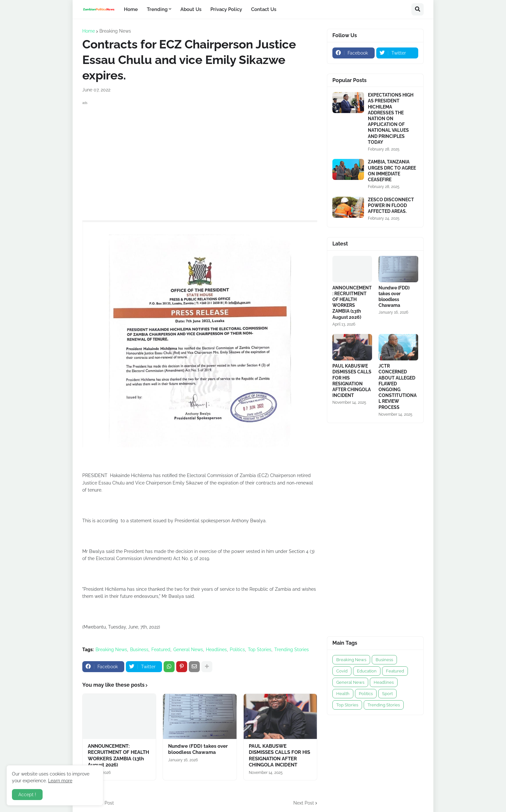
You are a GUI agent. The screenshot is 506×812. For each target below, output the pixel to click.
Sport (387, 694)
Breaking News (115, 31)
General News (188, 650)
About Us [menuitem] (191, 9)
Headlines (216, 650)
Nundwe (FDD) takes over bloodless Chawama (198, 749)
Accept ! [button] (27, 795)
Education (367, 671)
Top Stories (260, 650)
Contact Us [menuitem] (264, 9)
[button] (418, 9)
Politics (237, 650)
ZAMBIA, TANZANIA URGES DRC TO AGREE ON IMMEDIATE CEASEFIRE (392, 171)
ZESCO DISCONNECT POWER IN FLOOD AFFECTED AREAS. (391, 205)
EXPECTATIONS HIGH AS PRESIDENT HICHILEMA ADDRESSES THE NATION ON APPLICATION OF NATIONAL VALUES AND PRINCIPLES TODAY (391, 119)
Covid (342, 671)
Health (343, 694)
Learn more (60, 781)
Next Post (304, 803)
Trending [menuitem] (157, 9)
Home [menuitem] (131, 9)
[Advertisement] (200, 152)
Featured (161, 650)
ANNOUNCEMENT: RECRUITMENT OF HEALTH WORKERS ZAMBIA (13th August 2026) (118, 756)
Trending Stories (292, 650)
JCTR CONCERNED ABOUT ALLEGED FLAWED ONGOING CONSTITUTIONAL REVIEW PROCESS (398, 386)
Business (139, 650)
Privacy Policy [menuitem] (226, 9)
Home (89, 31)
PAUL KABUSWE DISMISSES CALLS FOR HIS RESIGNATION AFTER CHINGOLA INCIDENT (279, 756)
